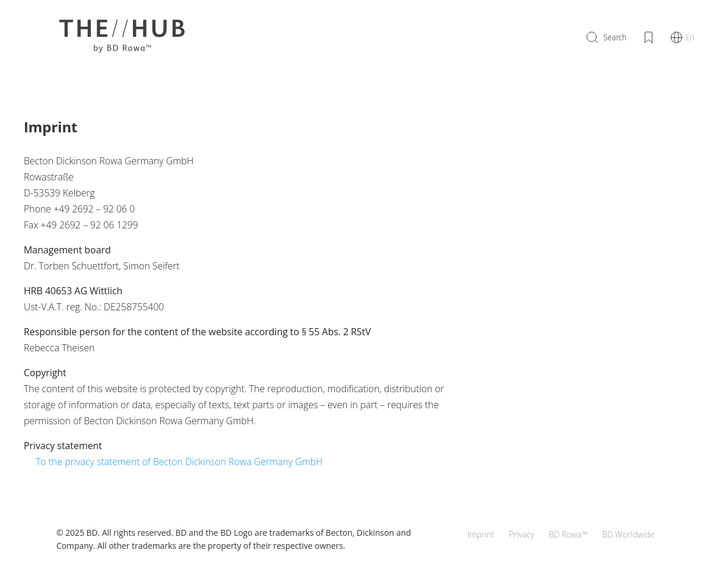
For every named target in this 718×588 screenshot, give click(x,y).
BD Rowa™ (568, 534)
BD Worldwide (628, 534)
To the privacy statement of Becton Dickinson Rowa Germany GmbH (179, 462)
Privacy (521, 534)
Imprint (481, 534)
